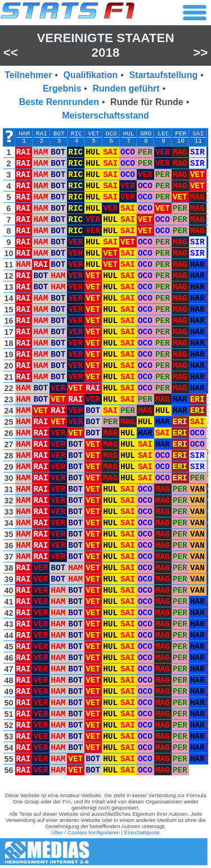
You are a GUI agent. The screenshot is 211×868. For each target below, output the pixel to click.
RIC (77, 134)
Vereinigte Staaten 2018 (105, 45)
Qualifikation (90, 75)
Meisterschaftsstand (105, 115)
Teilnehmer (28, 75)
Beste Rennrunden (59, 102)
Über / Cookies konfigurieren (86, 832)
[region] (105, 455)
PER (181, 134)
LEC (163, 134)
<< (11, 53)
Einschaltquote (142, 832)
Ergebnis (62, 88)
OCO (111, 134)
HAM (24, 134)
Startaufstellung (163, 75)
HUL (128, 134)
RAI (42, 134)
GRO (146, 134)
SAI (198, 134)
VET (94, 134)
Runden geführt (126, 88)
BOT (59, 134)
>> (200, 53)
